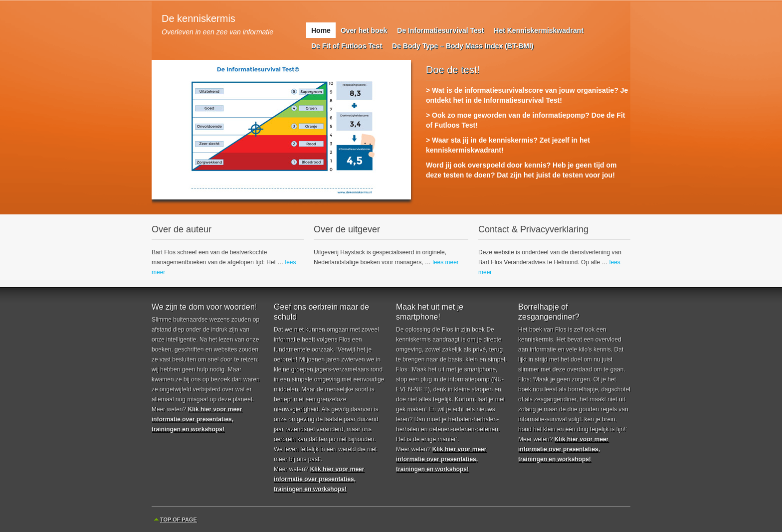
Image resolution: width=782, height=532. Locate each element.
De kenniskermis (198, 18)
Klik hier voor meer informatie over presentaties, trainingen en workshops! (197, 419)
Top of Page (179, 520)
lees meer (446, 262)
